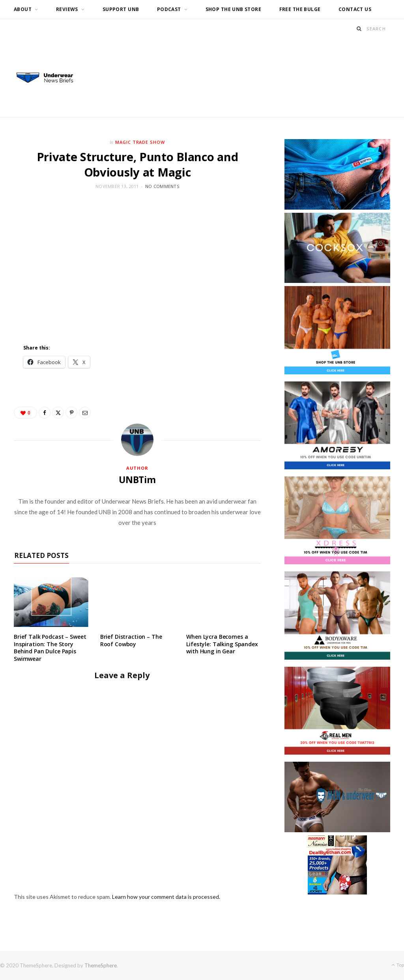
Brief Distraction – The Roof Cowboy (131, 640)
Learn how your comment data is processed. (166, 897)
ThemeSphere (101, 965)
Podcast (169, 9)
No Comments (162, 186)
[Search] (359, 29)
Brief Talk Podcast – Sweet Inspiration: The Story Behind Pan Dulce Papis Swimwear (50, 648)
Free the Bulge (300, 9)
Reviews (67, 9)
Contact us (355, 9)
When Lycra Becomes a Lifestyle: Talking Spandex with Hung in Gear (222, 644)
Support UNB (121, 9)
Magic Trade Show (140, 142)
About (23, 9)
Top (398, 965)
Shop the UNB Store (234, 9)
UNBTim (137, 480)
